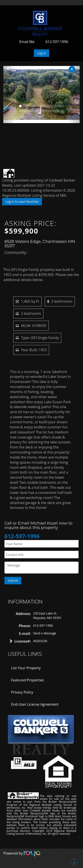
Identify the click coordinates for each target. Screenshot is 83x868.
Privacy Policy (22, 692)
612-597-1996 (57, 42)
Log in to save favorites (22, 202)
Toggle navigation (10, 16)
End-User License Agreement (35, 704)
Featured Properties (28, 680)
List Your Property (26, 668)
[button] (9, 95)
